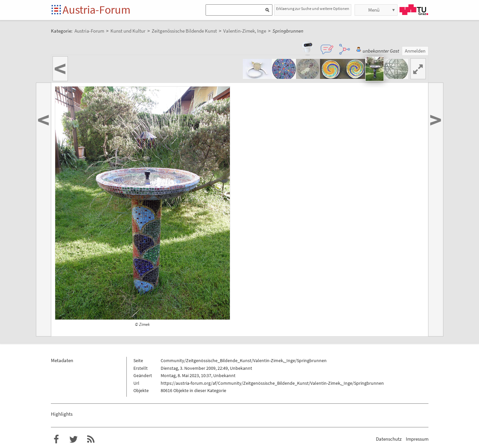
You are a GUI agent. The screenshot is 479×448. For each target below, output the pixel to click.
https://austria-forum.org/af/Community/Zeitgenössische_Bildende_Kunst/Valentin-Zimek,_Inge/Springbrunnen (272, 383)
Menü (374, 10)
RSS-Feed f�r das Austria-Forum (91, 439)
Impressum (417, 439)
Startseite (57, 10)
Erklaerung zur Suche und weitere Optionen (313, 8)
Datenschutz (389, 439)
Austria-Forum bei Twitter (74, 439)
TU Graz (414, 10)
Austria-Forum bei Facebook (56, 439)
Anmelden (415, 51)
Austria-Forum (96, 10)
